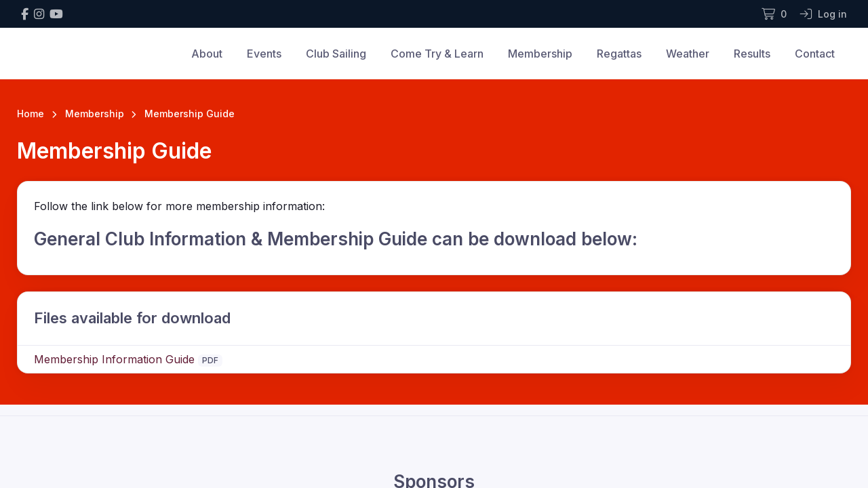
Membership (540, 54)
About (207, 54)
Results (752, 54)
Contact (815, 54)
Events (264, 54)
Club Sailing (336, 54)
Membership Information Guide (114, 359)
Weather (688, 54)
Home (31, 114)
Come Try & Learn (437, 54)
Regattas (619, 54)
